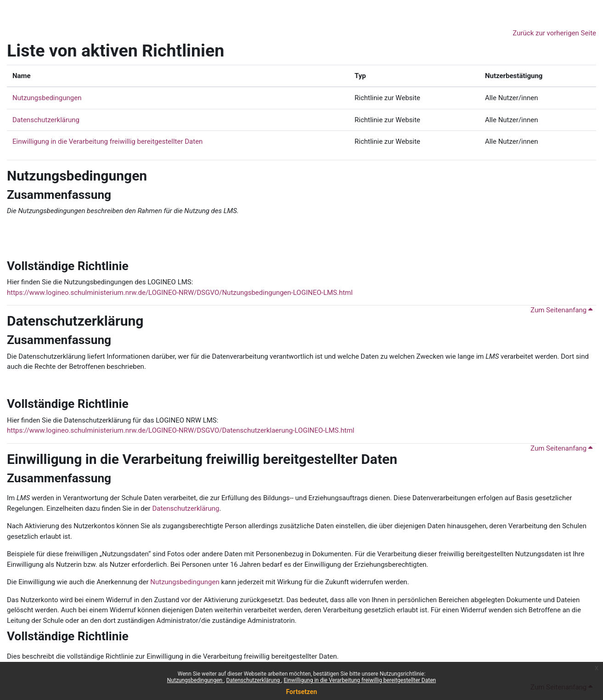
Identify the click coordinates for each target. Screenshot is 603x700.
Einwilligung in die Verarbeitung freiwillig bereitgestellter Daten (360, 680)
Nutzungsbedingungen (195, 680)
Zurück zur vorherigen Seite (554, 33)
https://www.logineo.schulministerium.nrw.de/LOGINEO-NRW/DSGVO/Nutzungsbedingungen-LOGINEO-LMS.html (180, 293)
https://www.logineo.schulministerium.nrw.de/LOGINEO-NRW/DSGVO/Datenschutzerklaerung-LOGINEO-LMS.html (180, 430)
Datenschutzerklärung (254, 680)
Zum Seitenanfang (561, 310)
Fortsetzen (302, 692)
